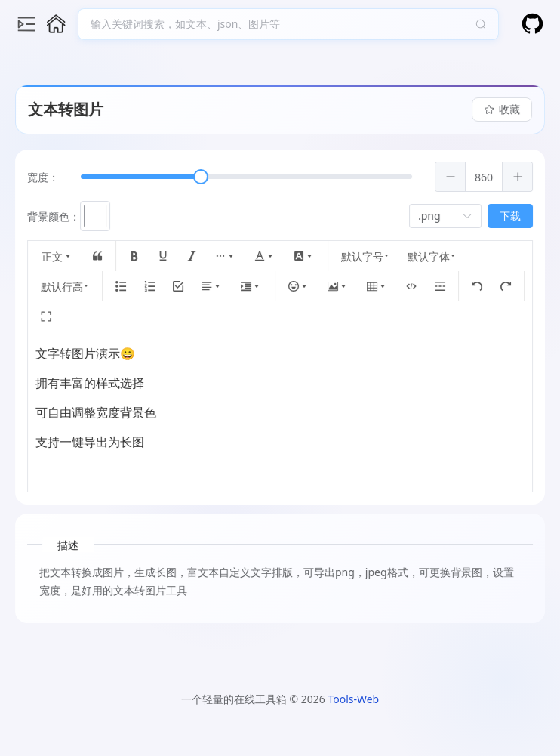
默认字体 (435, 256)
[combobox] (281, 24)
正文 (60, 256)
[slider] (204, 177)
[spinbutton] (487, 177)
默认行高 (68, 287)
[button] (454, 177)
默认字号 (368, 256)
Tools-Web (353, 699)
